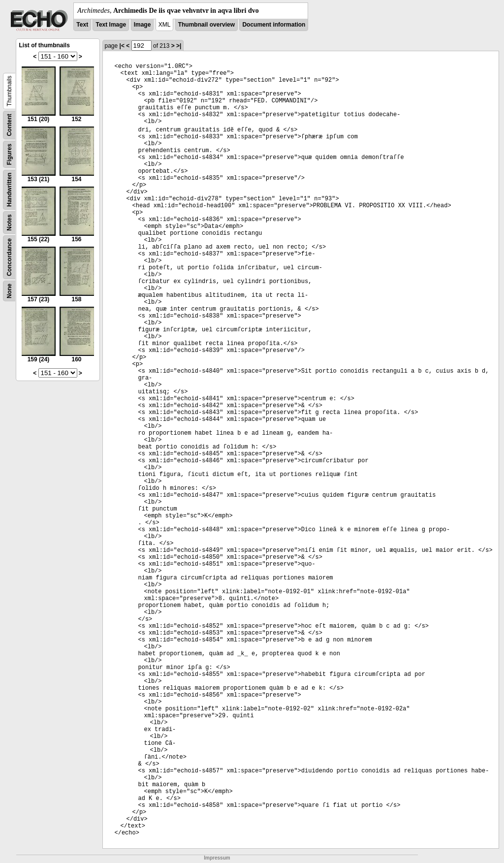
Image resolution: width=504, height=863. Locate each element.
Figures (9, 154)
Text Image (111, 25)
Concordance (9, 257)
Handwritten (9, 190)
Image (142, 25)
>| (179, 46)
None (9, 291)
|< (122, 46)
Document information (274, 25)
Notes (9, 222)
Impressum (217, 858)
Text (82, 25)
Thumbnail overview (206, 25)
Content (9, 125)
